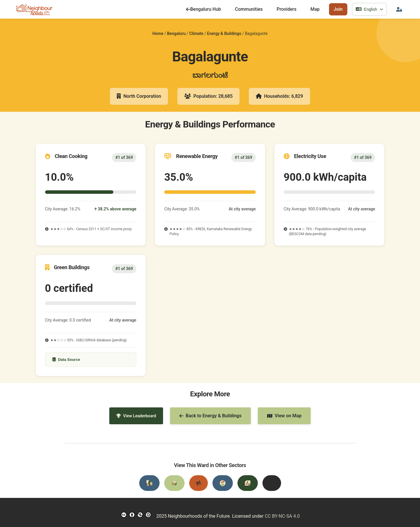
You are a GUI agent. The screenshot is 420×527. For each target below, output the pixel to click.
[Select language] (369, 9)
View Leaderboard (136, 416)
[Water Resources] (223, 483)
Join (338, 9)
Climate (196, 33)
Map (315, 9)
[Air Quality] (199, 483)
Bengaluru (176, 33)
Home (158, 33)
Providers (287, 9)
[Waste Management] (174, 483)
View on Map (284, 416)
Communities (249, 9)
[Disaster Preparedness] (272, 483)
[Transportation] (149, 483)
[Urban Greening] (248, 483)
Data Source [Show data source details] (66, 360)
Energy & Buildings (224, 33)
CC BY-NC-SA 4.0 (282, 516)
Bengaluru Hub (203, 9)
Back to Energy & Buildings (210, 416)
